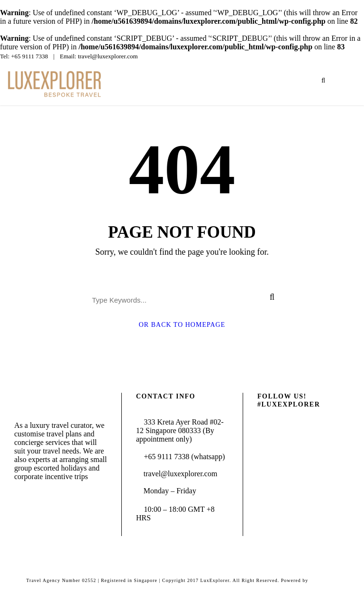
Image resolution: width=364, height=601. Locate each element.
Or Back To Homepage (182, 325)
